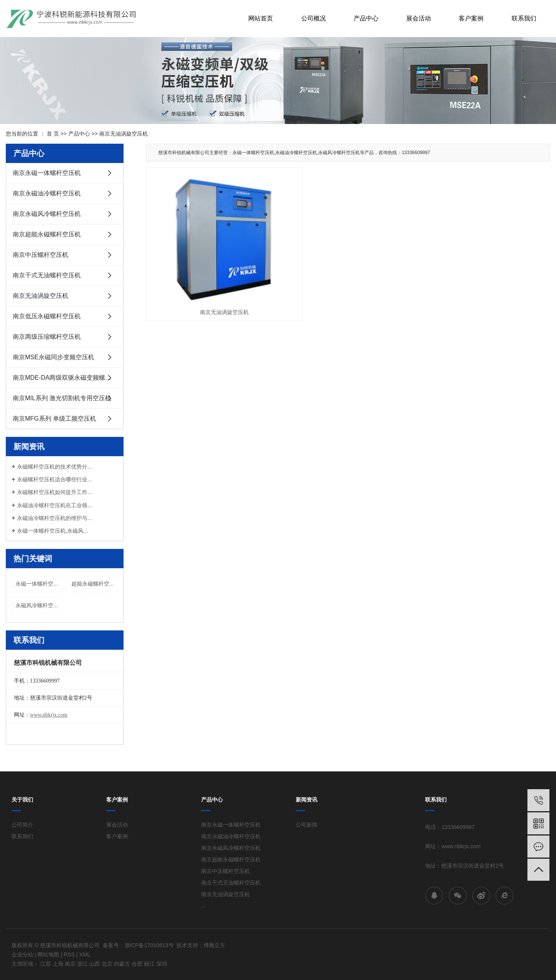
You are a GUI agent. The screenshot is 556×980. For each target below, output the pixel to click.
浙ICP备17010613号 (149, 945)
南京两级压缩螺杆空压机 (47, 337)
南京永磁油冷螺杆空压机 (47, 193)
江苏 (46, 964)
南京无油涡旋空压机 (124, 134)
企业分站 (22, 955)
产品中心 (366, 18)
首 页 (53, 134)
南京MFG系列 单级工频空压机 (54, 419)
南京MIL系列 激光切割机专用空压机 (62, 398)
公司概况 (314, 18)
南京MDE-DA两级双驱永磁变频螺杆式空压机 (68, 378)
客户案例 (471, 18)
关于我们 (22, 800)
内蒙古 (122, 964)
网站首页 (261, 18)
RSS (69, 955)
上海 (58, 964)
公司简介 (22, 825)
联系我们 (524, 18)
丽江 (149, 964)
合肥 (137, 964)
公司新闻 (307, 825)
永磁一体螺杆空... (37, 584)
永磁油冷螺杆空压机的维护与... (54, 518)
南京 (70, 964)
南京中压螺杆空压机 (41, 255)
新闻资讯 (307, 800)
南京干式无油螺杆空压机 (47, 275)
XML (85, 955)
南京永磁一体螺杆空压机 (47, 173)
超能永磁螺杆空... (93, 584)
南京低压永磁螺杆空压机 (47, 316)
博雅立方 (214, 945)
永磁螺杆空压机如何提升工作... (54, 492)
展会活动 (419, 18)
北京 (107, 964)
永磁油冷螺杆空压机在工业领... (54, 505)
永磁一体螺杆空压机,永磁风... (53, 531)
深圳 (162, 964)
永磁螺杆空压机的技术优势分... (54, 467)
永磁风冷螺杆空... (37, 605)
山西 (95, 964)
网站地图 (48, 955)
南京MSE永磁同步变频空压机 (53, 357)
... (203, 906)
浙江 (83, 964)
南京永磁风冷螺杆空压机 (47, 214)
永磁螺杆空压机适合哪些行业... (54, 479)
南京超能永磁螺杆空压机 (47, 234)
